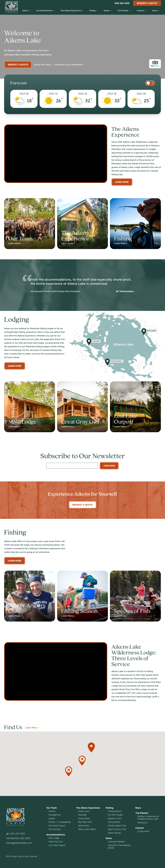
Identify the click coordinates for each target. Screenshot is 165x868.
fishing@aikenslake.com (19, 843)
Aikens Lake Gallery (87, 829)
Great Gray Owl (56, 842)
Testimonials (84, 826)
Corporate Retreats (116, 842)
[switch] (150, 83)
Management (55, 815)
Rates (108, 11)
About (26, 11)
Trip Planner (124, 11)
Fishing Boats (114, 822)
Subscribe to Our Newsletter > (69, 65)
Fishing (94, 11)
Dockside (82, 815)
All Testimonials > (125, 291)
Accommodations (46, 11)
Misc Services (55, 829)
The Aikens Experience (72, 11)
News (156, 11)
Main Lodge (54, 838)
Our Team (52, 808)
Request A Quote (83, 505)
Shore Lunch (84, 811)
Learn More (122, 182)
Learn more (15, 366)
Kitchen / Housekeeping (59, 822)
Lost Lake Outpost (57, 845)
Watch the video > (43, 65)
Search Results (114, 833)
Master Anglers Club (117, 826)
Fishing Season (115, 811)
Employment (143, 831)
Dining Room (84, 818)
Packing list (143, 822)
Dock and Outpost (57, 826)
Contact (142, 11)
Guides (52, 818)
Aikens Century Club (117, 829)
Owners (52, 811)
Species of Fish (115, 818)
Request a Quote (147, 3)
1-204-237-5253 (17, 834)
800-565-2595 (122, 3)
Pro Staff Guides (115, 815)
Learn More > (32, 728)
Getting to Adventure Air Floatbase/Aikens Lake (148, 818)
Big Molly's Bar (85, 822)
